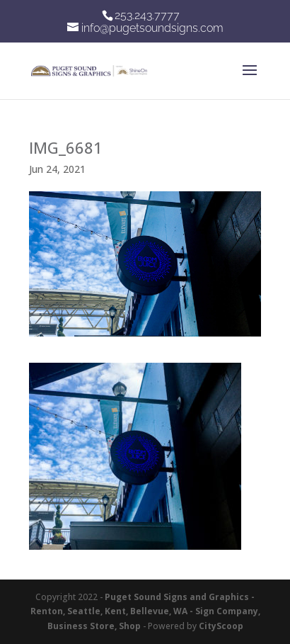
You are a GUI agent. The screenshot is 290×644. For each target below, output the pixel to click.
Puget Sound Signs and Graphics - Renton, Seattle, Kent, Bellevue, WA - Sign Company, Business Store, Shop (145, 611)
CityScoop (221, 626)
